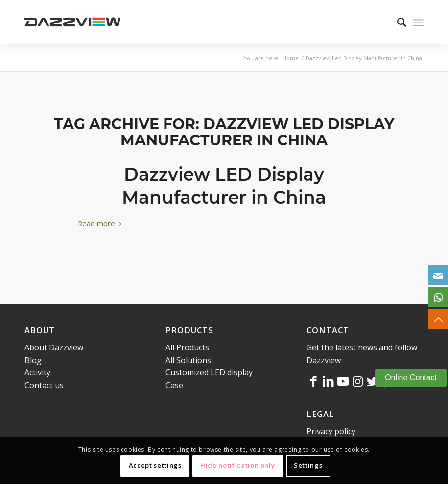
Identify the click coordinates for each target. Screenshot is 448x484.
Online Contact (411, 378)
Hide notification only (237, 465)
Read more (102, 223)
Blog (33, 360)
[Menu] (418, 22)
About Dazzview (54, 347)
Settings (308, 465)
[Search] (397, 22)
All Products (187, 347)
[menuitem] (397, 22)
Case (174, 385)
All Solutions (188, 360)
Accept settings (155, 465)
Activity (37, 372)
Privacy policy (331, 431)
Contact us (44, 385)
